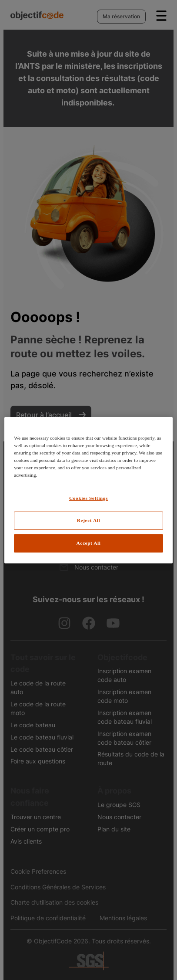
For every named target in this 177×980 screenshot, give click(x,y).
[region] (88, 490)
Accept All (89, 543)
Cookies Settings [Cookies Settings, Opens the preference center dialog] (88, 498)
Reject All (88, 520)
